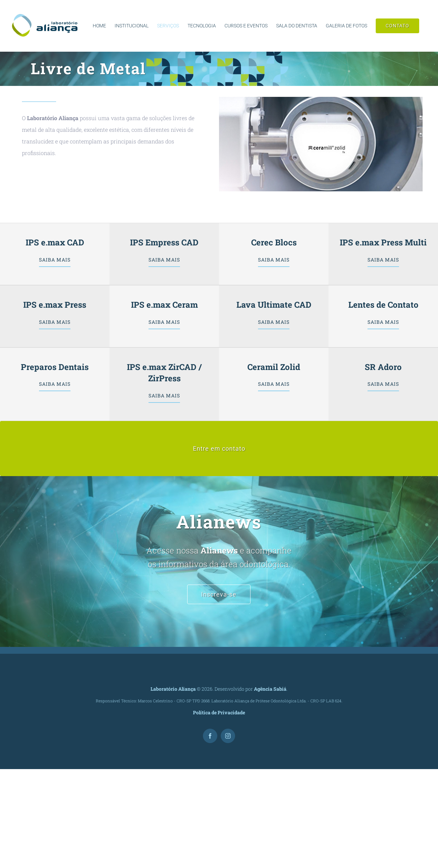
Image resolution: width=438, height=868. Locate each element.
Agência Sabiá (270, 689)
